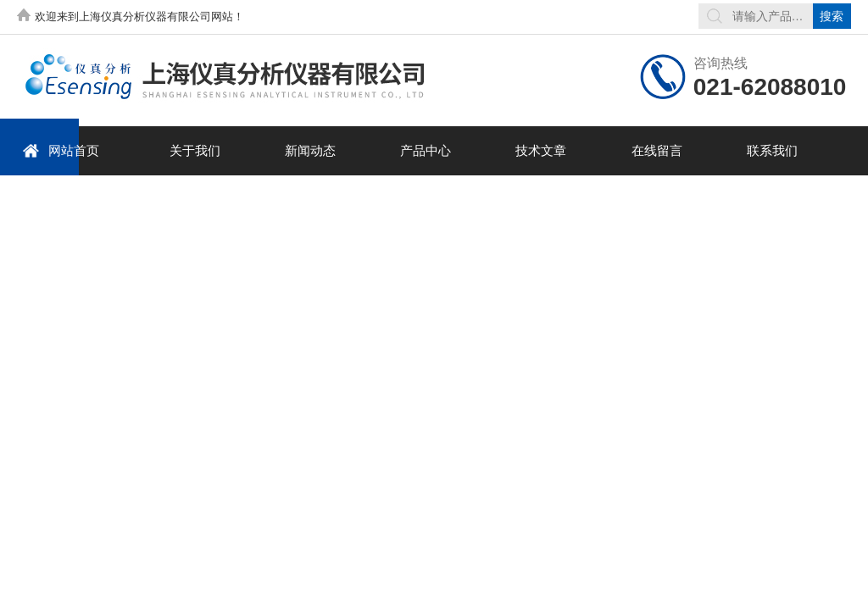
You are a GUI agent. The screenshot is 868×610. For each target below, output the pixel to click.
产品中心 (426, 150)
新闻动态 (310, 150)
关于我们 (195, 150)
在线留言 (657, 150)
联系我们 (772, 150)
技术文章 (541, 150)
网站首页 (61, 150)
